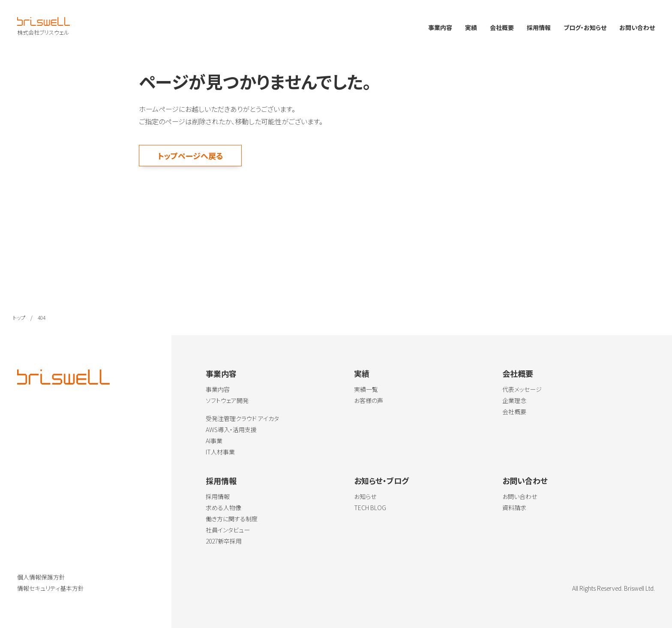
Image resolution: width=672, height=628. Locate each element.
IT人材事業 (220, 452)
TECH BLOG (370, 508)
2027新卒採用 (224, 541)
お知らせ (365, 496)
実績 (471, 27)
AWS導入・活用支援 (231, 430)
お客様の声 (369, 400)
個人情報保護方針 (41, 577)
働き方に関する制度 (232, 519)
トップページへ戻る (190, 156)
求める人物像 (223, 508)
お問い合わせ (637, 27)
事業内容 (440, 27)
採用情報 (539, 27)
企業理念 (514, 400)
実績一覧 (366, 389)
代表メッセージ (522, 389)
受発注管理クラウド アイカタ (242, 418)
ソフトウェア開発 (227, 400)
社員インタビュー (228, 530)
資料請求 (514, 508)
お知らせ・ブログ (381, 481)
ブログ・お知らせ (585, 27)
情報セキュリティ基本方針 (51, 588)
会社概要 (502, 27)
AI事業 (214, 441)
